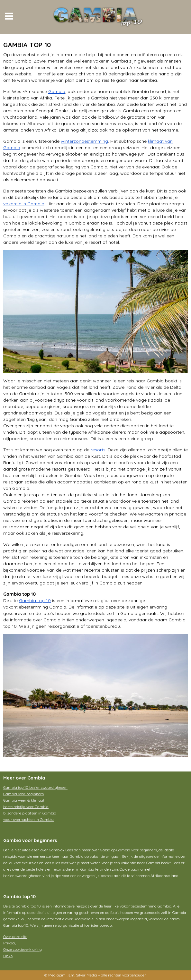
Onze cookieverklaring (23, 949)
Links (8, 956)
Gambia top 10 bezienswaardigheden (35, 787)
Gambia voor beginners (23, 794)
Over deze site (15, 937)
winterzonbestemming (84, 141)
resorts (98, 450)
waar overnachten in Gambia (28, 819)
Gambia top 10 (35, 601)
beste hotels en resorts (45, 869)
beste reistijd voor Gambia (26, 807)
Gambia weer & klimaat (24, 800)
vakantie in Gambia (24, 204)
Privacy (10, 943)
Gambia (57, 91)
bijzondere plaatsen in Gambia (30, 813)
